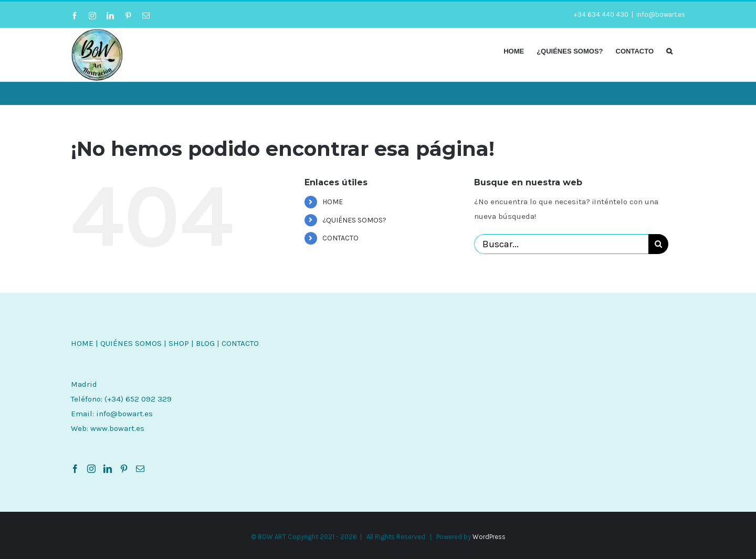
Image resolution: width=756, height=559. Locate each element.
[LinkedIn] (108, 469)
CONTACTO (340, 238)
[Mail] (140, 469)
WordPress (489, 537)
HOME (333, 202)
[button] (669, 50)
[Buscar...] (561, 244)
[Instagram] (91, 469)
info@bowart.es (661, 14)
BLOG (205, 343)
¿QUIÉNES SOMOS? (354, 220)
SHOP (179, 343)
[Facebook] (75, 469)
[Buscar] (658, 244)
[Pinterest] (124, 469)
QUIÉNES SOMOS (131, 343)
